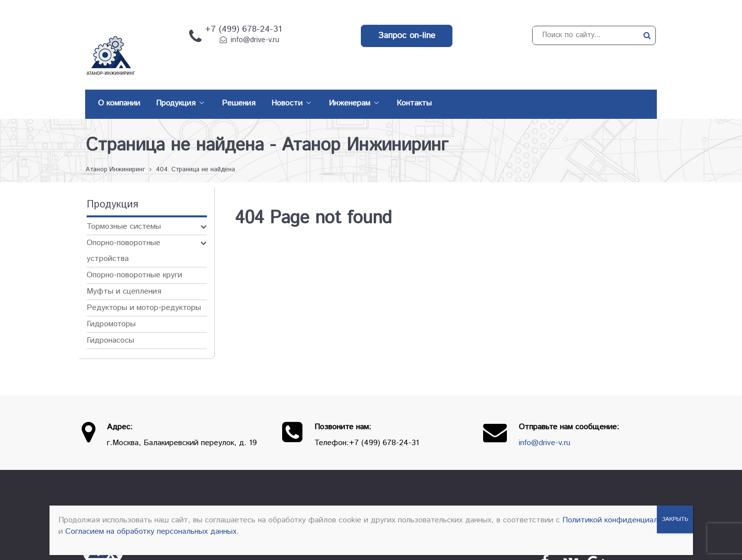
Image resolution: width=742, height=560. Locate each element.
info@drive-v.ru (255, 40)
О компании (394, 494)
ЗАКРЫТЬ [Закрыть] (675, 519)
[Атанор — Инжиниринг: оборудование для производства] (104, 504)
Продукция (453, 494)
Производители (519, 494)
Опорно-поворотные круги (134, 253)
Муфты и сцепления (124, 269)
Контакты (584, 494)
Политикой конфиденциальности (623, 520)
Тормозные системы (124, 204)
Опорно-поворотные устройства (124, 229)
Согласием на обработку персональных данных (151, 532)
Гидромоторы (111, 302)
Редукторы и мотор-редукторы (144, 285)
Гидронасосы (110, 318)
